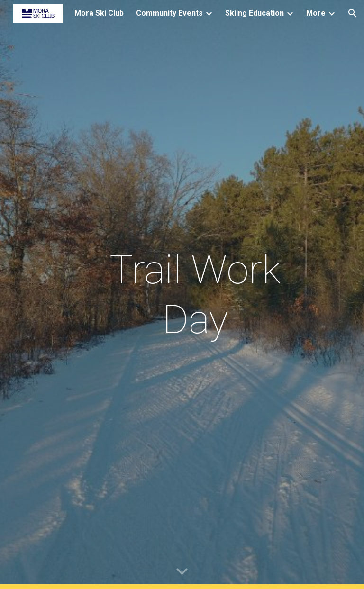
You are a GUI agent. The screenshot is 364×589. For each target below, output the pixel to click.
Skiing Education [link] (255, 13)
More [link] (316, 13)
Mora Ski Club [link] (99, 13)
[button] (353, 13)
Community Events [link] (169, 13)
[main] (195, 295)
